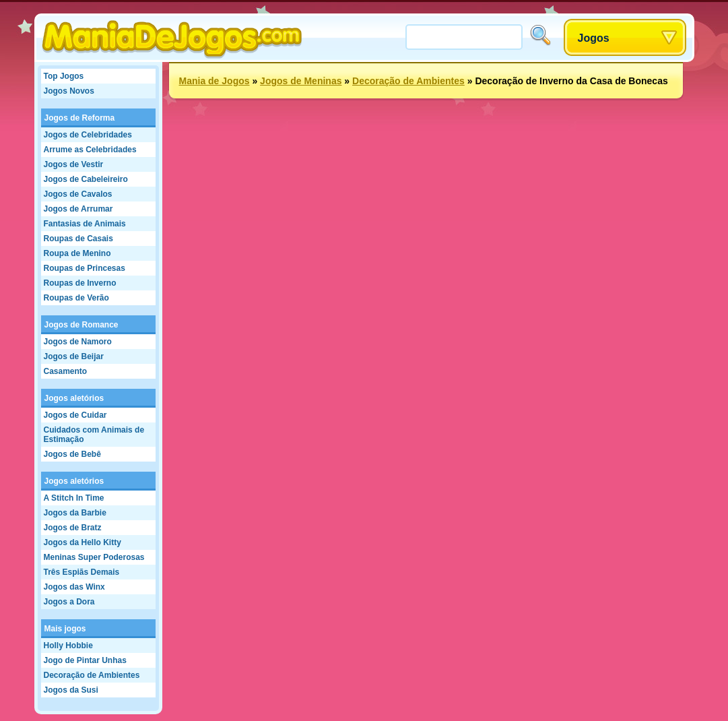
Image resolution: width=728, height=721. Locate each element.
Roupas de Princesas (85, 268)
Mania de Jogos (214, 81)
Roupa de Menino (77, 253)
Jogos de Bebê (72, 454)
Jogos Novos (69, 91)
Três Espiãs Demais (82, 572)
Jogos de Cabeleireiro (86, 179)
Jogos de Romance (81, 325)
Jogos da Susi (71, 690)
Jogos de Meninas (301, 81)
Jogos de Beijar (74, 356)
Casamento (66, 371)
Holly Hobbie (68, 646)
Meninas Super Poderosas (94, 557)
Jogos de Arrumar (78, 209)
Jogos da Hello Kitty (82, 542)
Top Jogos (64, 76)
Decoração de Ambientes (92, 675)
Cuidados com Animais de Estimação (94, 435)
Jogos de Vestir (74, 164)
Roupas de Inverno (80, 283)
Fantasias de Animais (85, 224)
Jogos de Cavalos (78, 194)
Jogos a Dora (69, 602)
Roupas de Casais (78, 239)
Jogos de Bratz (73, 528)
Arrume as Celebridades (90, 150)
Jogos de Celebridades (88, 135)
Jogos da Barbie (75, 513)
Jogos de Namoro (78, 342)
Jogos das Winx (74, 587)
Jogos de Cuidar (75, 415)
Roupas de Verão (76, 298)
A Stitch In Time (74, 498)
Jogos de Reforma (80, 118)
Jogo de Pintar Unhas (85, 660)
